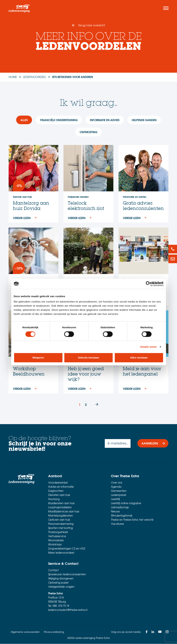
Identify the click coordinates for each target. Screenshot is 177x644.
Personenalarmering (61, 524)
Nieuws (115, 512)
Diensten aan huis (59, 495)
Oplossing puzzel (58, 583)
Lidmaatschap (120, 507)
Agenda (116, 487)
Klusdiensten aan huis (61, 503)
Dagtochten (56, 491)
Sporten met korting (60, 528)
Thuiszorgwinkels (58, 532)
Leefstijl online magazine (126, 503)
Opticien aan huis (59, 520)
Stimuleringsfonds (122, 516)
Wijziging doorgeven (61, 579)
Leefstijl (115, 499)
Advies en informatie (61, 487)
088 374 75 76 (61, 606)
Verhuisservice (57, 536)
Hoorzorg (54, 499)
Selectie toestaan (88, 358)
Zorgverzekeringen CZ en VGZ (67, 549)
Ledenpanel (119, 495)
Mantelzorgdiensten (61, 516)
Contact (53, 570)
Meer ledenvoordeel (61, 553)
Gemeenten (119, 491)
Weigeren (38, 358)
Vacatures (117, 524)
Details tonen (149, 347)
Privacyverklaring (54, 632)
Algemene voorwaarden (25, 632)
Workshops (55, 545)
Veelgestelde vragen (61, 587)
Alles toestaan (139, 358)
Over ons (117, 483)
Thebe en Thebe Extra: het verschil (132, 520)
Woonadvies (56, 540)
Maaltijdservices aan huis (64, 512)
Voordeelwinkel (58, 483)
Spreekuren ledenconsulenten (67, 574)
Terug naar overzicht (92, 25)
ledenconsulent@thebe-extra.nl (68, 610)
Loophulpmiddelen (60, 507)
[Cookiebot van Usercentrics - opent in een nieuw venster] (148, 284)
